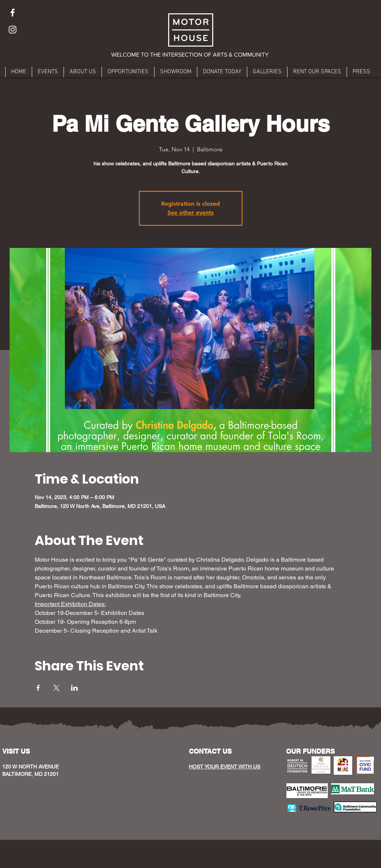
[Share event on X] (56, 688)
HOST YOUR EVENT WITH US (224, 767)
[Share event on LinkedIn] (74, 688)
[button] (190, 55)
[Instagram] (13, 30)
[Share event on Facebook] (38, 688)
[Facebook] (13, 13)
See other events (190, 213)
